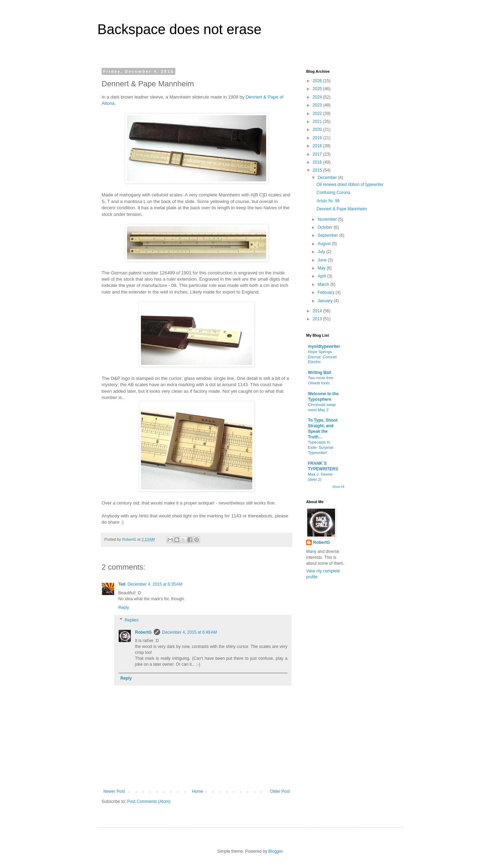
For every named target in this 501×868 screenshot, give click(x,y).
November (328, 219)
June (323, 260)
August (325, 244)
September (328, 235)
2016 (318, 162)
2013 (318, 319)
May (322, 268)
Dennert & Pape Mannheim (342, 209)
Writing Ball (319, 373)
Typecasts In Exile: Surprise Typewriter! (321, 447)
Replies (132, 620)
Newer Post (114, 791)
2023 (318, 105)
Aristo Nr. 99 (328, 201)
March (324, 284)
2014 (318, 311)
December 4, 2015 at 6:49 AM (190, 632)
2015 (318, 170)
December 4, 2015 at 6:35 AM (155, 584)
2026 (318, 81)
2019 (318, 138)
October (326, 227)
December (328, 178)
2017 (318, 154)
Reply (124, 608)
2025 (318, 89)
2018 (318, 146)
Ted (122, 584)
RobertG (143, 632)
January (326, 301)
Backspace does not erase (179, 29)
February (327, 292)
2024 (318, 97)
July (322, 252)
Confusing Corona (333, 193)
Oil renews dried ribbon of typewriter (350, 185)
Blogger (275, 851)
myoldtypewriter (324, 346)
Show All (338, 487)
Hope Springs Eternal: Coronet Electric (322, 357)
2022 (318, 114)
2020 (318, 130)
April (322, 276)
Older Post (280, 791)
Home (198, 791)
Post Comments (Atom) (149, 801)
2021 (318, 122)
